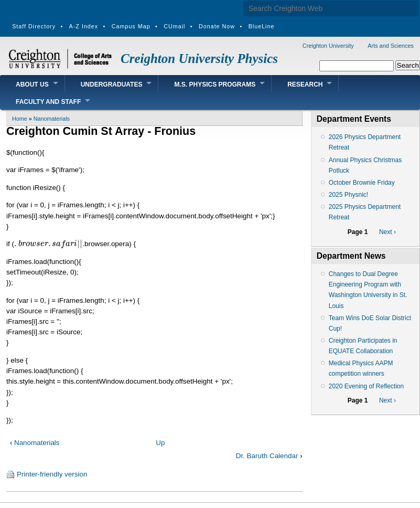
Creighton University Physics (199, 59)
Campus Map (131, 26)
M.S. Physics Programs (215, 84)
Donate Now (217, 26)
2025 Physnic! (348, 195)
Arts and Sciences (391, 46)
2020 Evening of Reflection (366, 386)
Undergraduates (112, 84)
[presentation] (48, 244)
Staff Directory (34, 26)
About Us (32, 84)
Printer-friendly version (52, 474)
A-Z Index (84, 26)
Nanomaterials (52, 119)
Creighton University (328, 46)
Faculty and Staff (48, 102)
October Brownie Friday (362, 183)
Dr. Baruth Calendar (269, 456)
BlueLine (262, 26)
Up (160, 443)
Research (305, 84)
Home (20, 119)
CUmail (174, 26)
